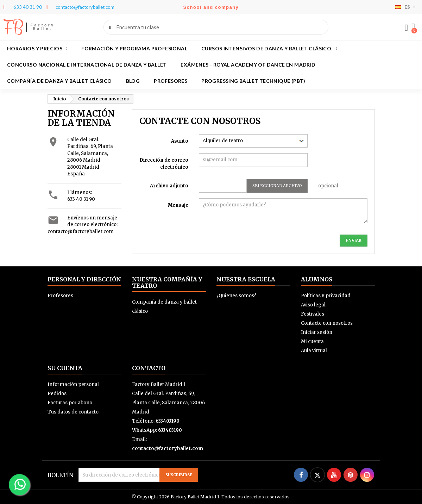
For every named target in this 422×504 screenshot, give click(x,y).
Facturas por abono (70, 403)
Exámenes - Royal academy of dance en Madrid (248, 65)
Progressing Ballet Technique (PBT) (253, 81)
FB (13, 27)
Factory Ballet (43, 27)
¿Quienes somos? (236, 296)
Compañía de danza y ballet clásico (59, 81)
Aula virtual (314, 351)
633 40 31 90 (81, 199)
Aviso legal (313, 305)
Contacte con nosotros (327, 323)
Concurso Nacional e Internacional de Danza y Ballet (87, 65)
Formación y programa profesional (134, 48)
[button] (413, 27)
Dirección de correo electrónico (164, 164)
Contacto (149, 368)
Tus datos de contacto (73, 412)
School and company (211, 7)
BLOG (133, 81)
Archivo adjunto (169, 186)
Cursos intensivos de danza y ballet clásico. (269, 49)
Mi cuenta (312, 341)
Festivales (313, 314)
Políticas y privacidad (326, 296)
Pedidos (57, 394)
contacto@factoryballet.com (81, 232)
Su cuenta (65, 368)
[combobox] (216, 27)
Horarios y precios (37, 49)
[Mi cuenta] (406, 28)
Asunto (180, 141)
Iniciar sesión (317, 332)
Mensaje (178, 205)
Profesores (171, 81)
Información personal (73, 384)
